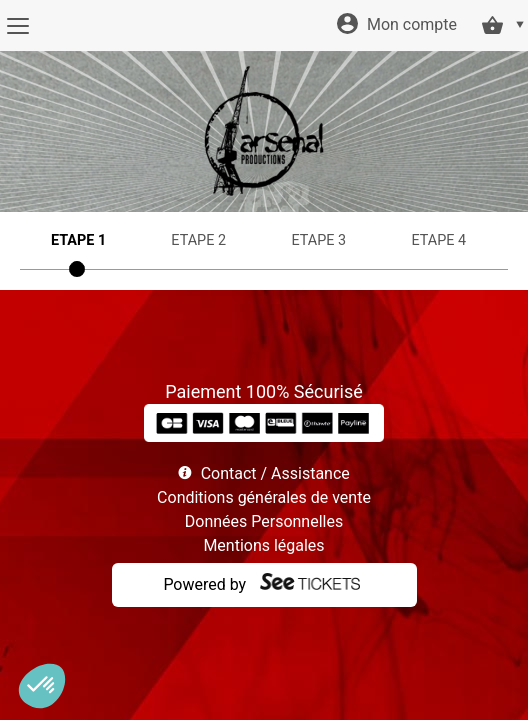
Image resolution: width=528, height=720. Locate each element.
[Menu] (17, 26)
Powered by (204, 584)
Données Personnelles (264, 521)
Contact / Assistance (275, 473)
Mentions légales (263, 545)
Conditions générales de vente (264, 497)
